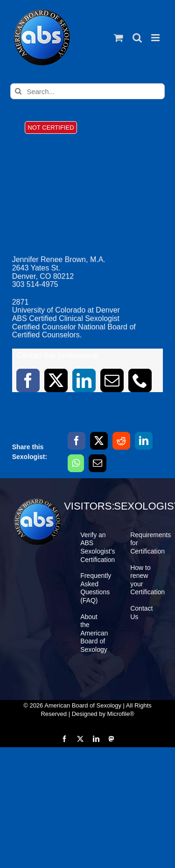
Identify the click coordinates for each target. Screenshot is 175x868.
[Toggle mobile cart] (119, 38)
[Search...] (87, 91)
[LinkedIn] (144, 441)
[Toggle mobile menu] (156, 38)
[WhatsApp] (76, 463)
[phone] (140, 380)
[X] (99, 441)
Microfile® (121, 714)
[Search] (18, 91)
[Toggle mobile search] (137, 38)
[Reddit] (121, 441)
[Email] (98, 463)
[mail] (112, 380)
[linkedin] (84, 380)
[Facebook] (77, 441)
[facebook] (28, 380)
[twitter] (56, 380)
